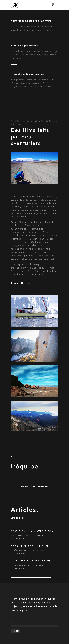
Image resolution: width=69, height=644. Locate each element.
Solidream (38, 536)
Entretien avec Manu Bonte (32, 561)
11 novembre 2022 (20, 565)
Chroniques (20, 539)
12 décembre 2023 (20, 550)
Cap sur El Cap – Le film (30, 546)
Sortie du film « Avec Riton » (33, 531)
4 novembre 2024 (19, 536)
